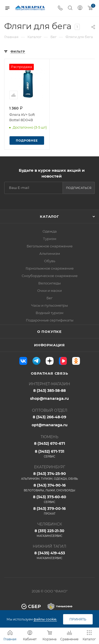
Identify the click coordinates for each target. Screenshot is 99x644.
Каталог (49, 216)
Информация (49, 345)
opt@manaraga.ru (50, 425)
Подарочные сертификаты (50, 320)
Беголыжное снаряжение (50, 246)
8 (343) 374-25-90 (49, 476)
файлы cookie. (45, 619)
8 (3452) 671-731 (49, 454)
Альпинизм (50, 253)
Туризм (50, 239)
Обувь (50, 261)
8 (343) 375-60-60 (49, 499)
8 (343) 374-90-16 (49, 488)
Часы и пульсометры (49, 305)
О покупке (49, 332)
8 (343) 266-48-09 (49, 417)
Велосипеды (49, 283)
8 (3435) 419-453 (49, 555)
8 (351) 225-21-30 (49, 533)
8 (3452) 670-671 (49, 443)
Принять (78, 619)
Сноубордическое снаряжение (50, 276)
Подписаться (79, 188)
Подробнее (27, 140)
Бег (49, 298)
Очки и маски (49, 291)
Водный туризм (49, 313)
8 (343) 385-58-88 (49, 391)
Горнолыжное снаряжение (50, 268)
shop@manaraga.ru (49, 398)
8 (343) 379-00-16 (49, 511)
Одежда (50, 231)
